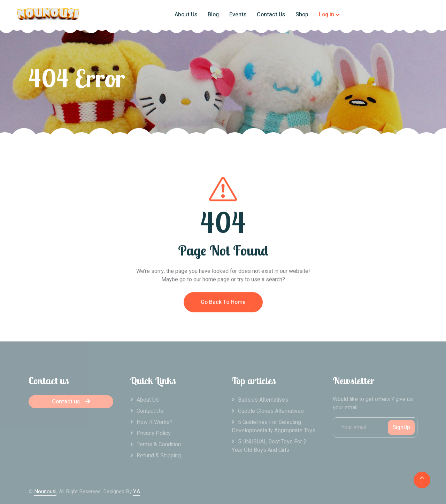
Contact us (71, 402)
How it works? (155, 422)
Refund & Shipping (159, 456)
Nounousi (45, 491)
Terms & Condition (159, 444)
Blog (213, 15)
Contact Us (271, 15)
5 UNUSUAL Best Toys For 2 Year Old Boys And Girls (269, 446)
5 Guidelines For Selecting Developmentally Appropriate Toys (274, 426)
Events (238, 15)
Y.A (137, 491)
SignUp (401, 427)
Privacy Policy (154, 433)
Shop (302, 15)
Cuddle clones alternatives (271, 411)
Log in (326, 15)
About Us (186, 15)
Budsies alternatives (263, 400)
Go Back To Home (223, 307)
